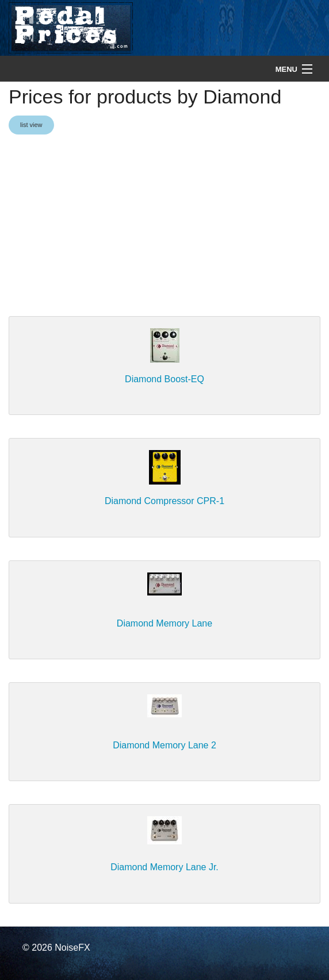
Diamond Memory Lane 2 (164, 745)
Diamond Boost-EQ (164, 379)
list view (31, 125)
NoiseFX (72, 948)
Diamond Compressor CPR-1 (164, 501)
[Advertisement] (164, 226)
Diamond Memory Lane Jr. (164, 867)
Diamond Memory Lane (164, 623)
